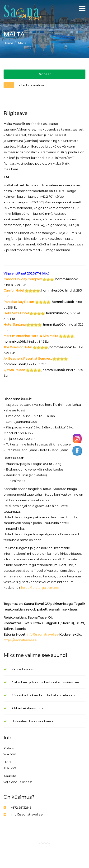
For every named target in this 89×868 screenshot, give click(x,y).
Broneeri (45, 74)
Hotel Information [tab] (30, 85)
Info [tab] (9, 85)
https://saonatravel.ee (20, 640)
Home (8, 43)
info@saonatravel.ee (43, 634)
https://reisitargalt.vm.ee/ (40, 588)
